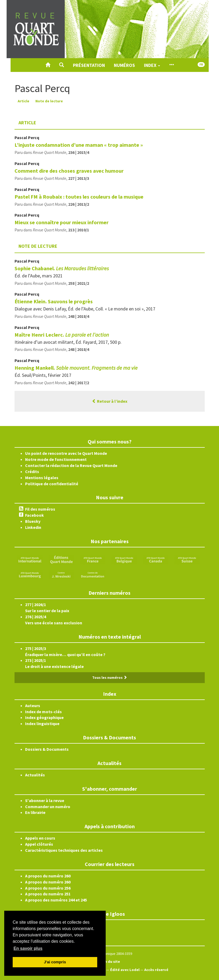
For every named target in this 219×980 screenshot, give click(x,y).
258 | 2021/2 (79, 283)
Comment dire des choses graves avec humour (69, 171)
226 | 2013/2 (79, 204)
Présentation (89, 65)
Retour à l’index (110, 401)
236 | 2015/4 (79, 152)
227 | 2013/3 (79, 178)
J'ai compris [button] (55, 962)
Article (24, 101)
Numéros (124, 65)
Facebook (34, 515)
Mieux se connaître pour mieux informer (62, 222)
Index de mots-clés (43, 712)
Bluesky (33, 521)
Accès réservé (156, 970)
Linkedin (33, 527)
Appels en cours (40, 838)
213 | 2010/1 (79, 230)
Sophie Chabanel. (62, 268)
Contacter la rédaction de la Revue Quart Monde (71, 465)
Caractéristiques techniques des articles (64, 850)
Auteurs (33, 706)
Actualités (35, 775)
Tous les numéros (110, 677)
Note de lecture (49, 101)
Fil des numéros (40, 509)
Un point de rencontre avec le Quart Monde (66, 453)
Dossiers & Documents (47, 749)
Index (152, 65)
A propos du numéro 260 (48, 876)
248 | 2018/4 (79, 316)
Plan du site (110, 961)
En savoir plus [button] (28, 948)
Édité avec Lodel (125, 970)
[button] (62, 65)
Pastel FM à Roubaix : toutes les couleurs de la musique (79, 197)
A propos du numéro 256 (48, 888)
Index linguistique (42, 723)
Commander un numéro (48, 807)
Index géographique (44, 717)
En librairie (35, 812)
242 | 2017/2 (79, 383)
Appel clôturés (39, 844)
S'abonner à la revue (45, 800)
